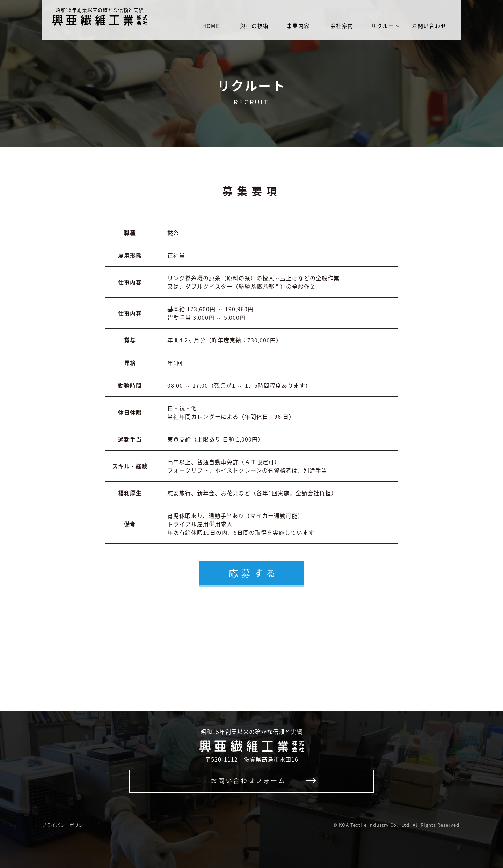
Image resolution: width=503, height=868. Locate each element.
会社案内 (342, 26)
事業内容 (298, 26)
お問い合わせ (429, 26)
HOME (211, 26)
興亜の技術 (254, 26)
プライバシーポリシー (65, 825)
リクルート (385, 26)
